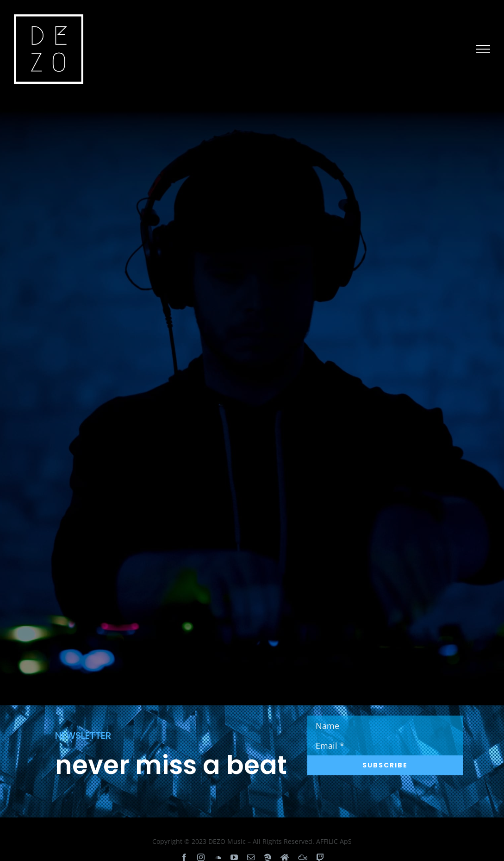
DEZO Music (227, 841)
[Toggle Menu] (483, 49)
